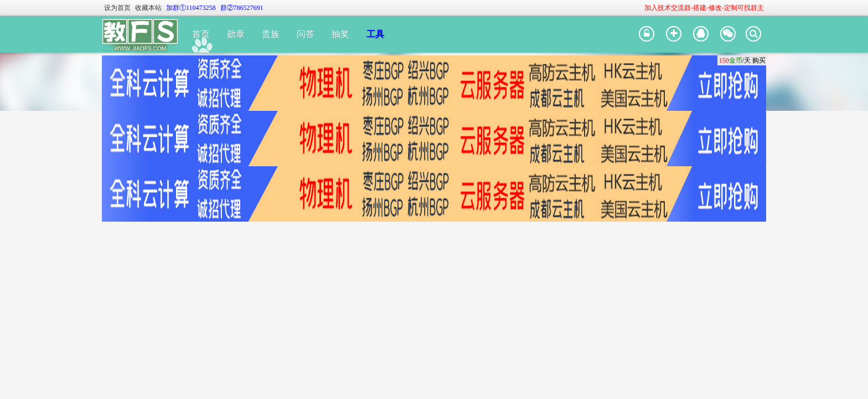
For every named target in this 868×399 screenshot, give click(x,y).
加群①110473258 (191, 8)
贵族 (271, 34)
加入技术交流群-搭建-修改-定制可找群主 (704, 8)
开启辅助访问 (639, 8)
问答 (306, 34)
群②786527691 (242, 8)
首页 (201, 34)
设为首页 (117, 8)
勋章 (236, 34)
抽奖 (340, 34)
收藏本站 (148, 8)
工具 (375, 34)
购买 (759, 60)
